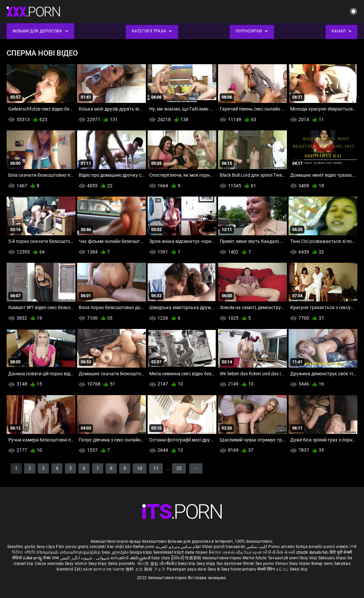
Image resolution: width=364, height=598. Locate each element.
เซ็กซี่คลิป (169, 564)
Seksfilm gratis (21, 547)
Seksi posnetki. (122, 564)
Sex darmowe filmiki (235, 564)
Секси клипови (50, 564)
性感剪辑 (194, 558)
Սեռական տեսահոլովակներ (69, 552)
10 (140, 468)
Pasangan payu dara (187, 569)
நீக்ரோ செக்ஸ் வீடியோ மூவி (235, 552)
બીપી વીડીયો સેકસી (279, 552)
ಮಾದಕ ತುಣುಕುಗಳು (313, 552)
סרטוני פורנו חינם (109, 569)
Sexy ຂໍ (214, 569)
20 (179, 468)
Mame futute (254, 558)
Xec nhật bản (119, 547)
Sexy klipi (309, 558)
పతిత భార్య (33, 558)
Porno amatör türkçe (288, 547)
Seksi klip (187, 564)
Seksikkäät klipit (169, 552)
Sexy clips (46, 547)
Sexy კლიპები (115, 552)
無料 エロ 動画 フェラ (146, 569)
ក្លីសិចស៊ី (178, 558)
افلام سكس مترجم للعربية (178, 547)
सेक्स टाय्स (51, 558)
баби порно (196, 552)
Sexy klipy (98, 564)
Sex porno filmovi (272, 564)
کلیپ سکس (257, 547)
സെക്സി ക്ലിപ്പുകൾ (131, 558)
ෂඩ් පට (283, 569)
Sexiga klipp (141, 552)
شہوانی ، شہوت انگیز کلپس (86, 558)
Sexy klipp (206, 564)
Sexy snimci (77, 564)
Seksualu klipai (333, 558)
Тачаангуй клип (284, 558)
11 (156, 468)
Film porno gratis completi (81, 547)
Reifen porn (144, 547)
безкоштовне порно (222, 558)
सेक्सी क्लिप (267, 569)
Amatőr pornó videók (328, 547)
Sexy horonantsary (239, 569)
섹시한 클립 (148, 564)
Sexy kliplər (300, 564)
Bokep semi (322, 564)
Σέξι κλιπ (84, 569)
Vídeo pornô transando (224, 547)
